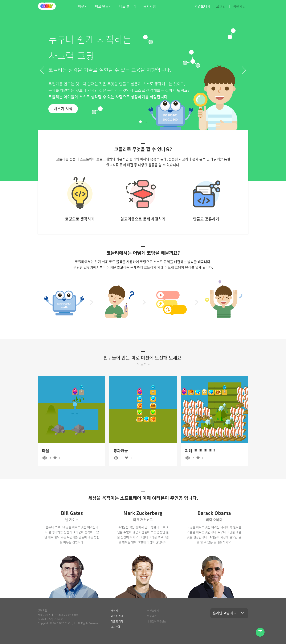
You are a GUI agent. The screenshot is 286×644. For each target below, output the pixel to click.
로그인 (221, 6)
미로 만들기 (103, 6)
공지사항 (150, 6)
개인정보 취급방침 (157, 621)
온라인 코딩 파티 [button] (229, 613)
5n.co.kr (58, 619)
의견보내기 (202, 6)
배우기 (83, 6)
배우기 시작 (63, 109)
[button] (42, 70)
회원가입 (239, 6)
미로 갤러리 (128, 6)
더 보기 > (143, 364)
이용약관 (152, 616)
